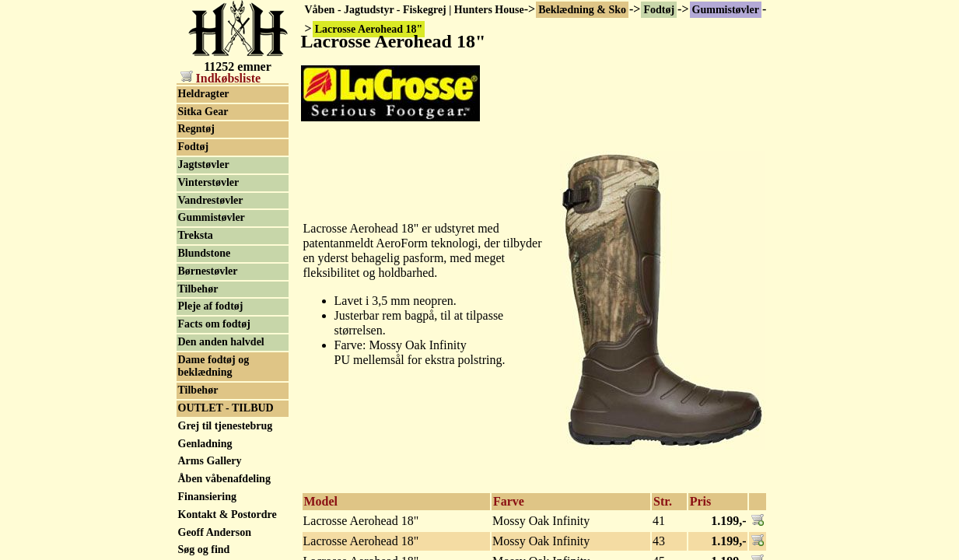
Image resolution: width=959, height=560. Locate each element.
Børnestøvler (208, 271)
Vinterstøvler (209, 182)
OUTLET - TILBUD (226, 408)
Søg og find (204, 549)
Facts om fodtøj (214, 324)
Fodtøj (659, 10)
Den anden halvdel (221, 342)
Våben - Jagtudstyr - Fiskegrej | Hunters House (415, 10)
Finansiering (207, 497)
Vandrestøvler (211, 200)
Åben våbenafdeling (224, 479)
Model (321, 501)
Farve (509, 501)
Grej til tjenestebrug (226, 426)
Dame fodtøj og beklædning (214, 366)
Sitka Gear (203, 112)
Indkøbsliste (221, 78)
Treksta (196, 235)
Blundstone (205, 253)
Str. (663, 501)
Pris (701, 501)
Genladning (205, 444)
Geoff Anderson (215, 532)
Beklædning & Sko (582, 10)
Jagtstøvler (204, 164)
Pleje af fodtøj (211, 306)
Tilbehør (198, 289)
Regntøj (196, 129)
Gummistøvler (726, 10)
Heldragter (204, 94)
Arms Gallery (210, 461)
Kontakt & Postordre (227, 514)
